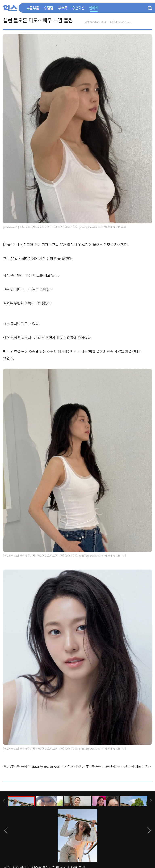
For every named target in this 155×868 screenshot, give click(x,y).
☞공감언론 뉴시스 (17, 766)
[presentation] (4, 801)
